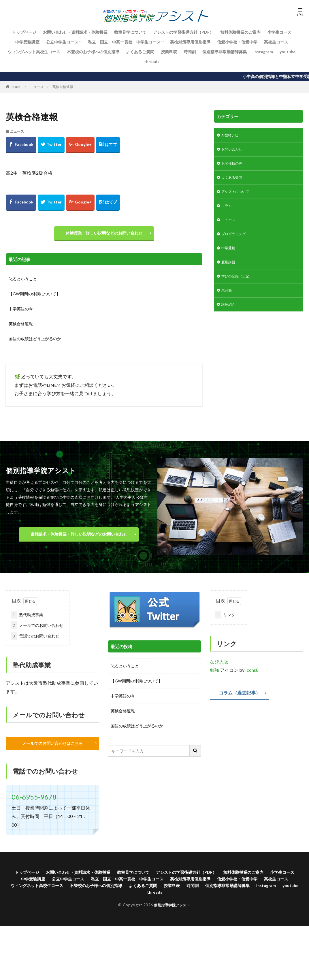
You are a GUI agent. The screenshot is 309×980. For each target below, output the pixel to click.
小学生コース (279, 32)
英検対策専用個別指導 (190, 42)
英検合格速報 (63, 87)
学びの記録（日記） (240, 285)
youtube (288, 52)
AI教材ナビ (232, 136)
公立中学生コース (62, 42)
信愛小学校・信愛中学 (237, 42)
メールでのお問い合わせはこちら (52, 746)
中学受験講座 (27, 42)
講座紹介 (229, 315)
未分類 (227, 300)
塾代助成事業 (27, 618)
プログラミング (235, 240)
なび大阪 (219, 664)
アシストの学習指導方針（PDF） (183, 32)
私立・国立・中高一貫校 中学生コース (124, 42)
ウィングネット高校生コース (34, 52)
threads (152, 61)
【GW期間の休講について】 (34, 297)
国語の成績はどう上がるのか (35, 341)
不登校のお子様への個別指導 (93, 52)
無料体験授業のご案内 (240, 32)
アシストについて (238, 196)
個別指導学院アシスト (172, 912)
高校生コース (276, 42)
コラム (227, 211)
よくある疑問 (233, 181)
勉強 (214, 673)
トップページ (24, 32)
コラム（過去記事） (242, 696)
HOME (16, 87)
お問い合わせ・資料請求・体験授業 (75, 32)
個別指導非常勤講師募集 (225, 52)
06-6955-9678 (34, 800)
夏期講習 (229, 270)
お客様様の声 (233, 166)
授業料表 (169, 52)
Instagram (263, 52)
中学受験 (229, 255)
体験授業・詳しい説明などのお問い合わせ (104, 234)
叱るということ (23, 282)
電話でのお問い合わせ (35, 639)
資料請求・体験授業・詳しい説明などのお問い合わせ (79, 537)
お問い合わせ (233, 151)
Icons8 (252, 673)
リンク (225, 618)
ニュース (37, 87)
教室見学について (130, 32)
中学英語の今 (21, 312)
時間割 (190, 52)
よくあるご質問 (140, 52)
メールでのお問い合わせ (37, 628)
